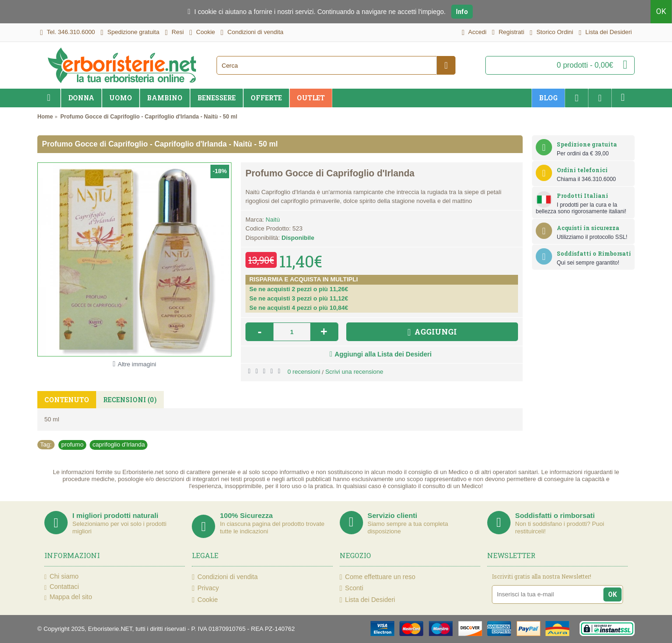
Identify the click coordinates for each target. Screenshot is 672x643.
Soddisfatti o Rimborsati (594, 253)
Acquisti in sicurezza (588, 228)
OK (661, 11)
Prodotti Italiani (582, 196)
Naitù (273, 220)
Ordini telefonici (582, 170)
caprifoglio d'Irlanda (119, 444)
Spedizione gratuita (587, 144)
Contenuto (67, 400)
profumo (72, 444)
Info (462, 12)
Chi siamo (61, 577)
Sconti (352, 588)
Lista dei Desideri (367, 600)
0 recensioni (304, 372)
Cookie (205, 600)
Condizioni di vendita (225, 577)
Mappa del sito (68, 597)
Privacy (205, 588)
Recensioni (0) (130, 400)
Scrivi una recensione (354, 372)
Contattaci (62, 587)
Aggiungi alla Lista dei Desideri (383, 354)
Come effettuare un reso (378, 577)
